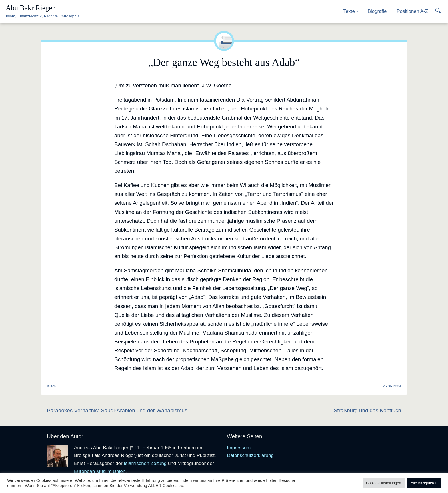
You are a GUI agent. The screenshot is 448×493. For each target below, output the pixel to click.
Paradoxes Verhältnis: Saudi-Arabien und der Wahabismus (117, 410)
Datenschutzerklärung (250, 455)
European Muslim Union (100, 471)
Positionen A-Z (412, 11)
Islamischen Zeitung (145, 463)
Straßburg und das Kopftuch (367, 410)
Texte (349, 11)
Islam (51, 386)
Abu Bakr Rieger (30, 8)
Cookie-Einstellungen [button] (384, 483)
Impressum (239, 448)
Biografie (377, 11)
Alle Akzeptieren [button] (424, 483)
